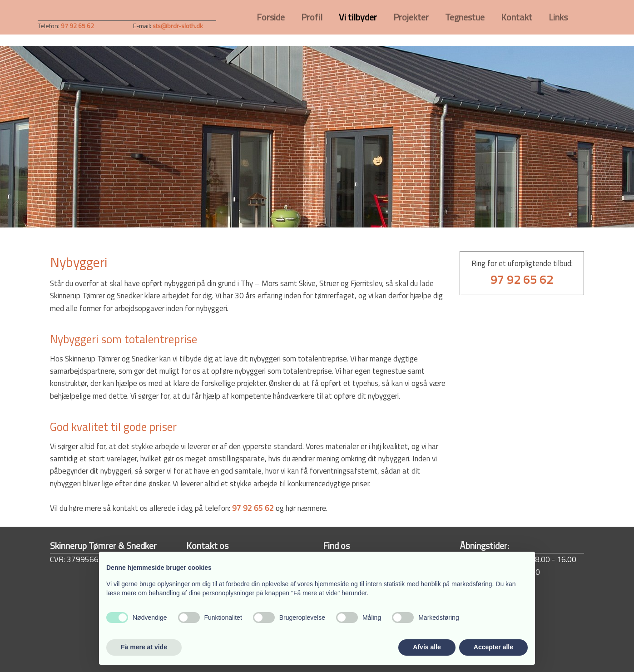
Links (558, 17)
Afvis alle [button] (427, 647)
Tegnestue (465, 17)
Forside (271, 17)
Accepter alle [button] (493, 647)
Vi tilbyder (358, 17)
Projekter (411, 17)
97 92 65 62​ (77, 26)
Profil (312, 17)
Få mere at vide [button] (144, 647)
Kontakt (517, 17)
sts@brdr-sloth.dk (178, 26)
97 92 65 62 (253, 508)
